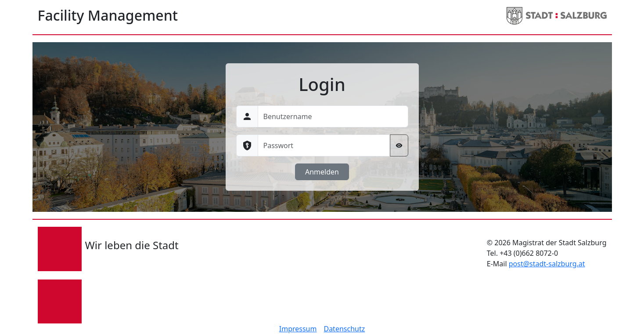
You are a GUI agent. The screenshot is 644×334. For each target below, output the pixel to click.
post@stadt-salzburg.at (547, 264)
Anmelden (322, 172)
